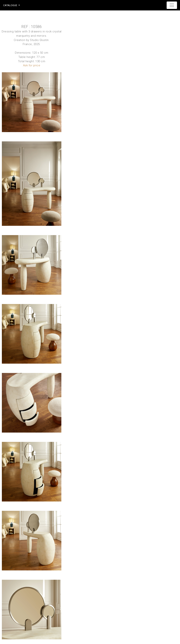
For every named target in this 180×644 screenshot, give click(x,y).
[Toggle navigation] (172, 5)
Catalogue (10, 5)
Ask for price (32, 65)
